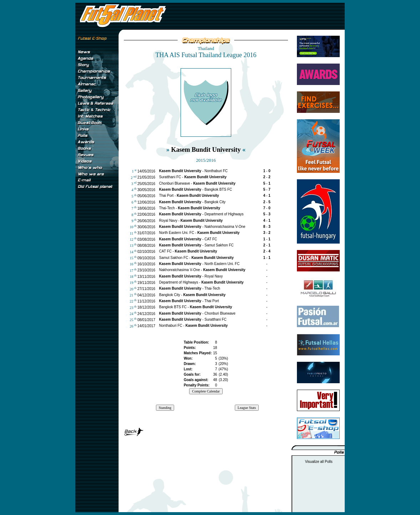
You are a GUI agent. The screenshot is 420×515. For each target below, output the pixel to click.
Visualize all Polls (319, 462)
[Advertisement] (97, 310)
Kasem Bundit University (206, 150)
